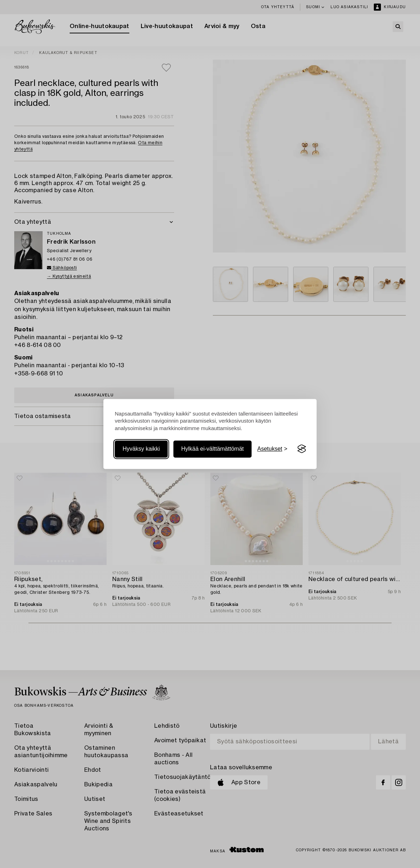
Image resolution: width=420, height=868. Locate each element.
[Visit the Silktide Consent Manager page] (302, 449)
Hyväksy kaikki (141, 449)
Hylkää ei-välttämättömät (212, 449)
